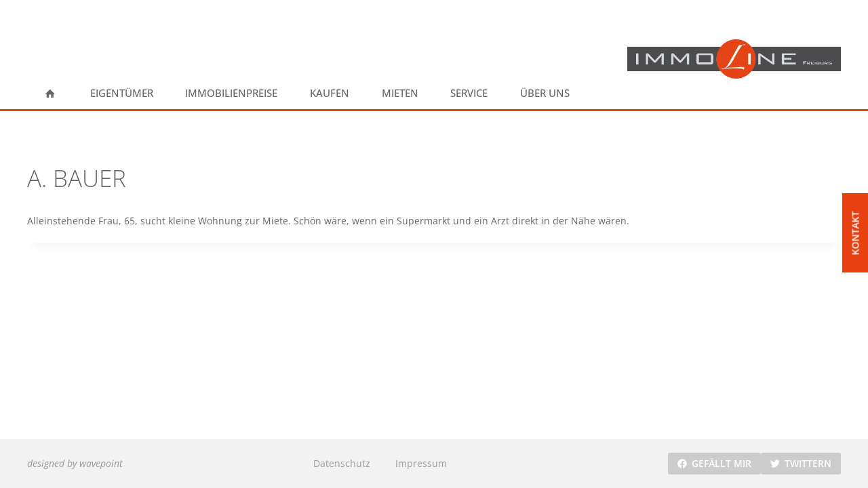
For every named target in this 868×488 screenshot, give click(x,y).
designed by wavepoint (75, 463)
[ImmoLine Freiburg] (734, 59)
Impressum (421, 463)
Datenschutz (342, 463)
